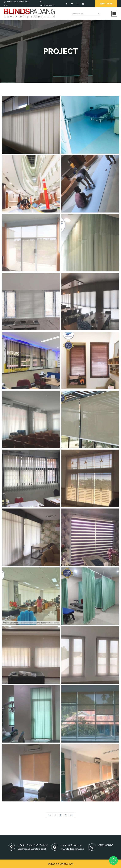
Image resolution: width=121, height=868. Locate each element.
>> (72, 815)
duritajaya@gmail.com (71, 845)
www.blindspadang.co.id (72, 849)
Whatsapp (106, 4)
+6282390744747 (106, 845)
